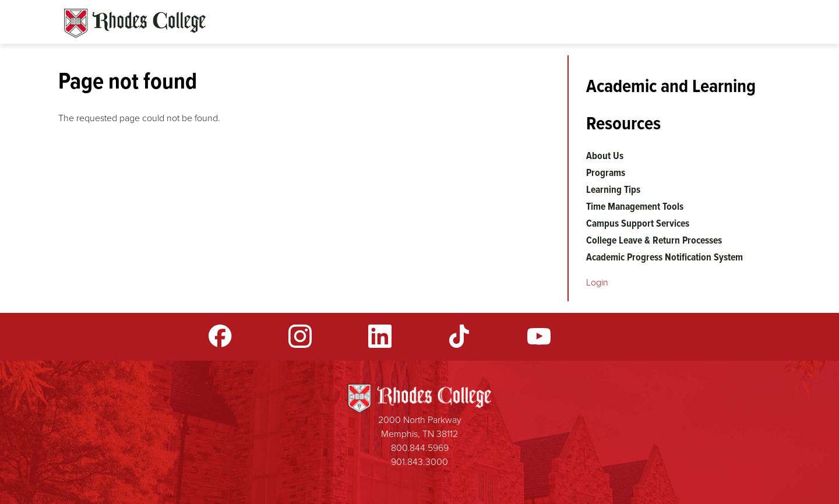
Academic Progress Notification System (664, 257)
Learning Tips (613, 189)
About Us (605, 156)
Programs (606, 172)
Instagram (300, 336)
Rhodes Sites (135, 23)
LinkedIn (380, 336)
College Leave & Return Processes (654, 240)
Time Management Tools (635, 206)
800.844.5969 (420, 448)
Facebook (220, 336)
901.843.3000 (419, 462)
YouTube (539, 336)
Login (597, 282)
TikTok (459, 336)
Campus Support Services (638, 223)
